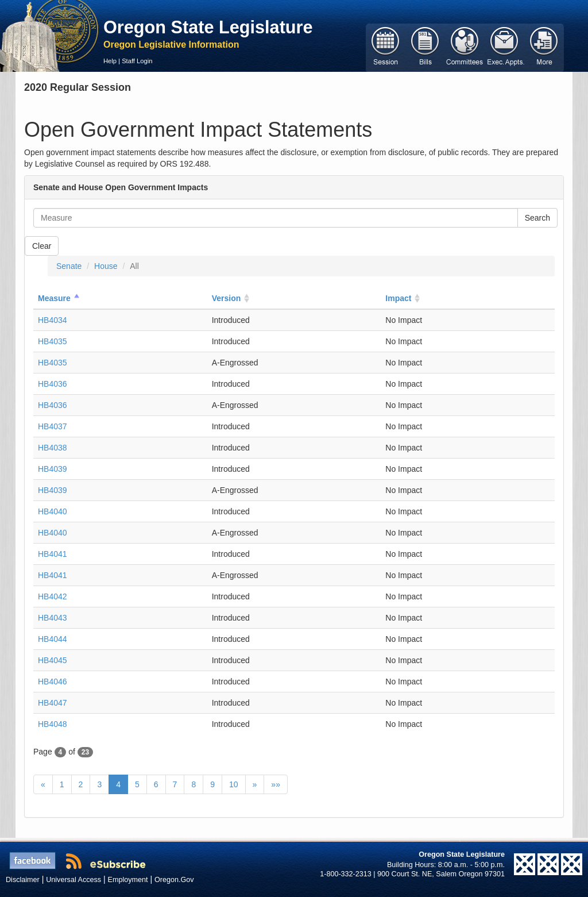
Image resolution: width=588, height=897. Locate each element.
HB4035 (53, 341)
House (106, 266)
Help (110, 61)
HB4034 (53, 320)
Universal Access (73, 880)
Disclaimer (23, 880)
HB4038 (53, 448)
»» (276, 784)
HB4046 (53, 682)
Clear (42, 246)
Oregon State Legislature (208, 27)
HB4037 (53, 426)
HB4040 (53, 511)
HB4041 (53, 554)
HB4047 (53, 703)
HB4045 (53, 660)
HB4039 (53, 469)
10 (234, 784)
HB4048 (53, 724)
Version (227, 298)
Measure (54, 298)
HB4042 (53, 596)
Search (537, 218)
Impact (398, 298)
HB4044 (53, 639)
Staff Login (137, 61)
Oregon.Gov (174, 880)
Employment (128, 880)
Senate (69, 266)
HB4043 (53, 618)
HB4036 (53, 384)
